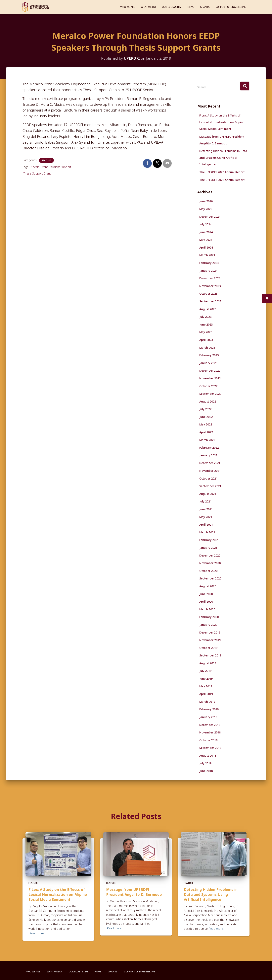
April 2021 (206, 525)
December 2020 (210, 555)
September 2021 (210, 486)
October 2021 (208, 478)
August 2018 (208, 755)
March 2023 (207, 348)
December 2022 (210, 371)
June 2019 (206, 678)
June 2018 (206, 771)
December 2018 (210, 725)
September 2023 (210, 301)
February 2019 (209, 709)
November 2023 (210, 286)
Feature (46, 160)
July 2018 (205, 763)
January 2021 (208, 548)
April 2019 (206, 694)
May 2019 (206, 686)
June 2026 (206, 201)
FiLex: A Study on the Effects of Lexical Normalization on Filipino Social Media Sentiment (222, 122)
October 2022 (208, 386)
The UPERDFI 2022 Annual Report (222, 180)
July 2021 (205, 501)
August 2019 (208, 663)
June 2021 (206, 509)
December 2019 (210, 632)
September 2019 (210, 655)
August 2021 (208, 494)
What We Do (148, 7)
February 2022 (209, 448)
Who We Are (128, 7)
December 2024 (210, 217)
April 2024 (206, 247)
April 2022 (206, 432)
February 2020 (209, 617)
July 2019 (205, 671)
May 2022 (206, 424)
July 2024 (205, 224)
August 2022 (208, 401)
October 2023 (208, 294)
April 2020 (206, 602)
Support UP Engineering (231, 7)
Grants (205, 7)
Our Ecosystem (172, 7)
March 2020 (207, 609)
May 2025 (206, 209)
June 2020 (206, 594)
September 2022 (210, 394)
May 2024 (206, 240)
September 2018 (210, 748)
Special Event (39, 167)
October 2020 (208, 571)
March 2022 (207, 440)
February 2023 (209, 355)
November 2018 (210, 732)
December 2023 (210, 278)
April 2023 (206, 340)
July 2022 (205, 409)
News (191, 7)
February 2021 (209, 540)
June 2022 (206, 417)
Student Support (61, 167)
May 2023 (206, 332)
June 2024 (206, 232)
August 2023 (208, 309)
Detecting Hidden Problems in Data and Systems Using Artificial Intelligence (223, 158)
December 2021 (210, 463)
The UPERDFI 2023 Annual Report (222, 172)
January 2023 (208, 363)
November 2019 (210, 640)
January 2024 (208, 271)
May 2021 (206, 517)
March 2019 (207, 702)
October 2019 (208, 648)
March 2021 (207, 532)
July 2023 (205, 317)
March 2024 (207, 255)
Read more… (38, 933)
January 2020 (208, 625)
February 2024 (209, 263)
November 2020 (210, 563)
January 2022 (208, 455)
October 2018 (208, 740)
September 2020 (210, 578)
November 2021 (210, 471)
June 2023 (206, 324)
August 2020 (208, 586)
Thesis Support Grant (37, 173)
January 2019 (208, 717)
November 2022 (210, 378)
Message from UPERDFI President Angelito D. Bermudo (134, 892)
